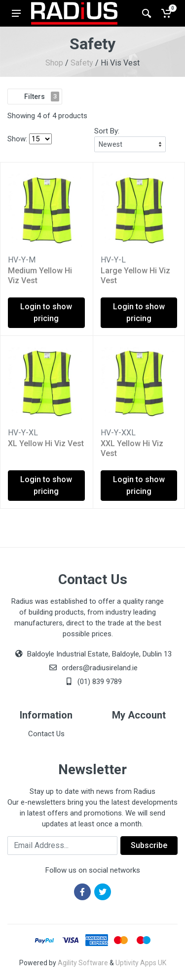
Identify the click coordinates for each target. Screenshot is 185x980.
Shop (54, 63)
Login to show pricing (46, 312)
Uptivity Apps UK (141, 963)
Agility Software (83, 963)
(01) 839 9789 (93, 682)
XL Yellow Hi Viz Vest (46, 443)
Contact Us (46, 734)
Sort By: (107, 131)
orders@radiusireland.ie (100, 668)
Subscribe (149, 845)
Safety (82, 63)
